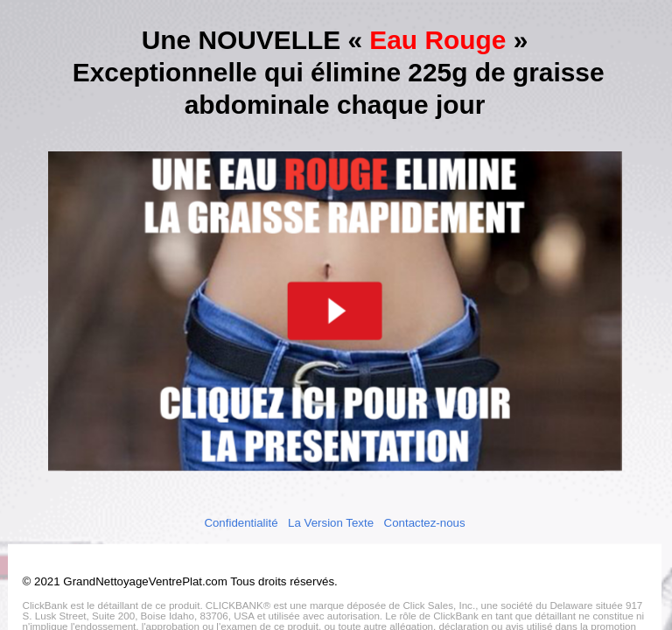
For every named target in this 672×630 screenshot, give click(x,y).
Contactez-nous (424, 522)
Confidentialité (241, 522)
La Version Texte (331, 522)
